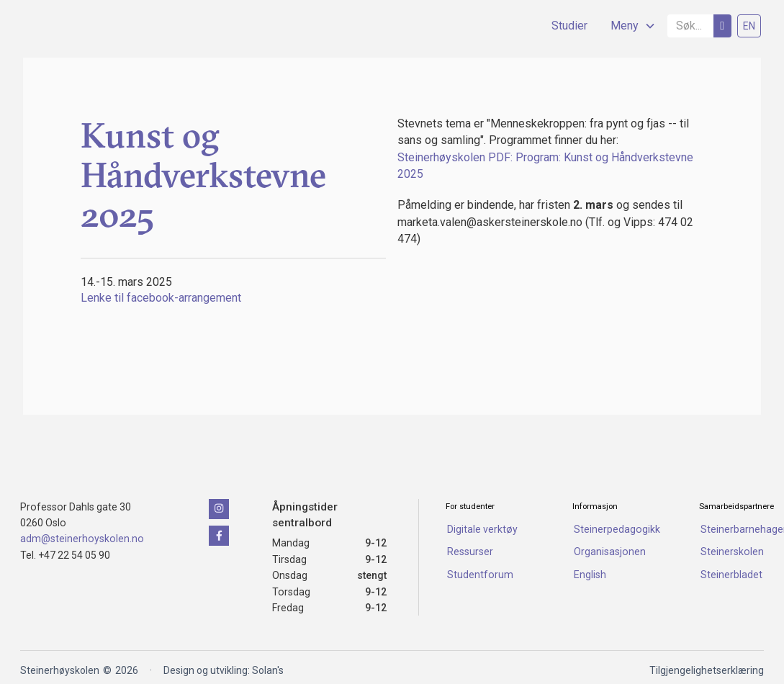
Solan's (268, 670)
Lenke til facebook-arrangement (161, 298)
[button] (627, 26)
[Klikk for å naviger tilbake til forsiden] (92, 469)
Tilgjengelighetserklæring (707, 670)
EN (749, 26)
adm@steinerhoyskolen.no (82, 539)
